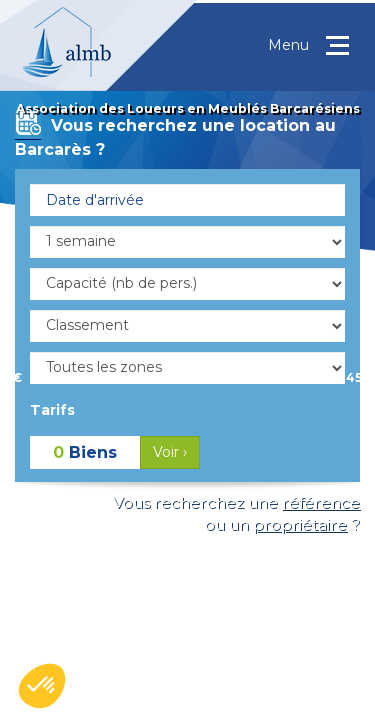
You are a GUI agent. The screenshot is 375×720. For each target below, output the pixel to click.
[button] (42, 686)
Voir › (170, 452)
